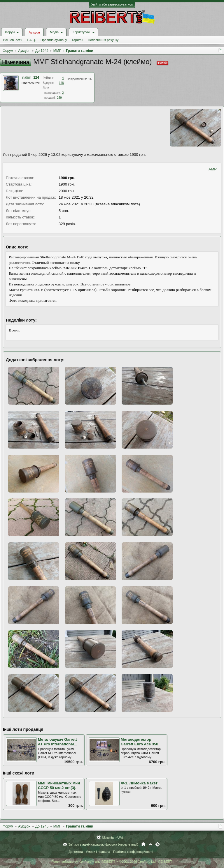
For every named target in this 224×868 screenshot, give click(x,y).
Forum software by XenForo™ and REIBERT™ (112, 862)
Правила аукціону (54, 40)
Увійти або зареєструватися (112, 4)
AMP (213, 169)
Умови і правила (98, 852)
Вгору (150, 844)
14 (90, 79)
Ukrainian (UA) (112, 837)
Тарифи (78, 40)
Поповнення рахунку (103, 40)
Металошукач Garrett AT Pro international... (57, 742)
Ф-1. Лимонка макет (139, 783)
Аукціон (34, 32)
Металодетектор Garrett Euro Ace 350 (140, 742)
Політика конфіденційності (133, 852)
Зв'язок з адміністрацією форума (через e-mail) (103, 844)
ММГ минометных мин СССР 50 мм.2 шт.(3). (59, 786)
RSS (157, 844)
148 (61, 83)
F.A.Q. (31, 40)
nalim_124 (31, 77)
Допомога (76, 852)
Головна (143, 844)
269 (59, 98)
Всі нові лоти (13, 40)
